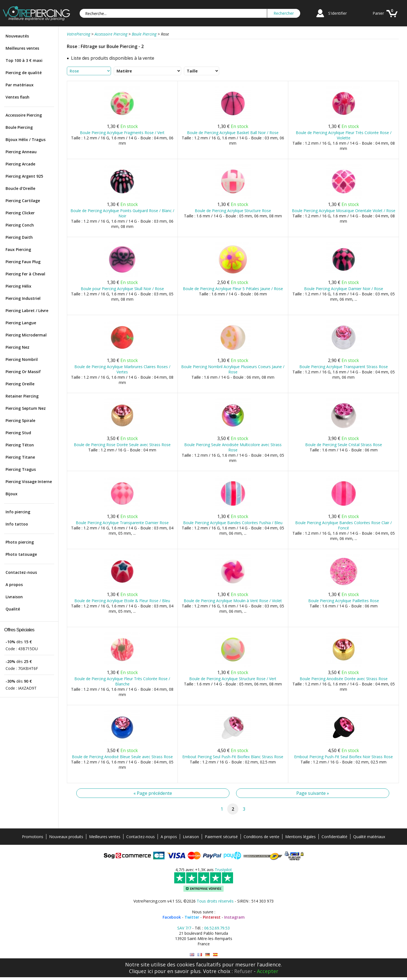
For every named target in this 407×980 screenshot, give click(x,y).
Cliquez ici (141, 971)
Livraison (14, 597)
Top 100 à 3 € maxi (24, 60)
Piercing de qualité (24, 73)
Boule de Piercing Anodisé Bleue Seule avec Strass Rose (122, 757)
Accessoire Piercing (24, 115)
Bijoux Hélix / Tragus (26, 140)
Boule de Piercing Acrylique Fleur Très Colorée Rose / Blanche (122, 681)
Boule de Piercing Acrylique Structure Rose (233, 211)
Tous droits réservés (215, 901)
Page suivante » (313, 793)
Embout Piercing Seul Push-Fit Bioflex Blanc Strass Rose (233, 757)
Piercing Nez (17, 347)
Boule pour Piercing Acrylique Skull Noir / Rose (122, 289)
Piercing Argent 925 (24, 176)
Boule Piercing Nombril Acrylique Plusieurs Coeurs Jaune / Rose (233, 369)
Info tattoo (17, 524)
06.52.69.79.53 (217, 928)
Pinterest (212, 917)
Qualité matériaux (369, 837)
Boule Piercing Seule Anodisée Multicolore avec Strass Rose (233, 447)
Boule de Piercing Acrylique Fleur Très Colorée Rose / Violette (344, 135)
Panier (378, 13)
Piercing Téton (20, 445)
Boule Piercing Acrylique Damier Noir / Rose (344, 289)
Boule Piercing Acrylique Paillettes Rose (344, 601)
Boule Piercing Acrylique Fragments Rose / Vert (122, 133)
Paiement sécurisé (221, 837)
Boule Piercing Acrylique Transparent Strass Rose (344, 367)
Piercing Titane (20, 457)
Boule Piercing (19, 127)
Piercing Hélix (18, 286)
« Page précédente (153, 793)
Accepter (268, 971)
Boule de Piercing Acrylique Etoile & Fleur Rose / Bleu (122, 601)
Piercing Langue (21, 323)
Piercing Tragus (21, 469)
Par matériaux (20, 85)
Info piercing (18, 512)
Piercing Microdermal (26, 335)
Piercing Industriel (23, 298)
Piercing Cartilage (23, 201)
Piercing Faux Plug (23, 262)
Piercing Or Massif (23, 372)
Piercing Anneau (21, 152)
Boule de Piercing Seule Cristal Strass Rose (344, 445)
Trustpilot (223, 870)
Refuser (243, 971)
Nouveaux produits (66, 837)
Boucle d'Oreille (20, 188)
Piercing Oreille (20, 384)
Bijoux (12, 494)
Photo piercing (20, 542)
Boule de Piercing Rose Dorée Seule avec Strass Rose (122, 445)
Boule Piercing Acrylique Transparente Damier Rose (122, 523)
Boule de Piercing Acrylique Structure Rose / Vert (233, 679)
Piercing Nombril (22, 359)
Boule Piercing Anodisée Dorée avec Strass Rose (344, 679)
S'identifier (338, 13)
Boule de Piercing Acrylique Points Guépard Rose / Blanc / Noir (122, 213)
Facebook (172, 917)
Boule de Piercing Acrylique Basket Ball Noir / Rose (233, 133)
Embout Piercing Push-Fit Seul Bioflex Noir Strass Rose (343, 757)
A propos (14, 585)
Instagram (234, 917)
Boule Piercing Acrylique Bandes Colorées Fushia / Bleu (233, 523)
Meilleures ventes (22, 48)
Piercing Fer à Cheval (25, 274)
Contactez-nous (21, 572)
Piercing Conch (20, 225)
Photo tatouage (21, 554)
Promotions (33, 837)
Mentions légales (300, 837)
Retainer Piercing (22, 396)
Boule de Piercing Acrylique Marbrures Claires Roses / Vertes (122, 369)
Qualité (13, 609)
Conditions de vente (261, 837)
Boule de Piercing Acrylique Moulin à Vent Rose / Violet (233, 601)
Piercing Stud (18, 433)
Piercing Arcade (20, 164)
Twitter (192, 917)
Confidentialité (334, 837)
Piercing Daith (19, 237)
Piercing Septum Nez (26, 408)
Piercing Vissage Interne (29, 482)
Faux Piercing (18, 249)
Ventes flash (17, 97)
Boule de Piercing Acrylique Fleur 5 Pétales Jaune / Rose (233, 289)
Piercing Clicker (20, 213)
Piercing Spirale (20, 420)
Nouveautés (17, 36)
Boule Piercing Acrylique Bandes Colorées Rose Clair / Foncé (343, 525)
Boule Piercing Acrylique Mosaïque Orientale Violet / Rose (344, 211)
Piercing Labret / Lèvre (27, 311)
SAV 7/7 (184, 928)
